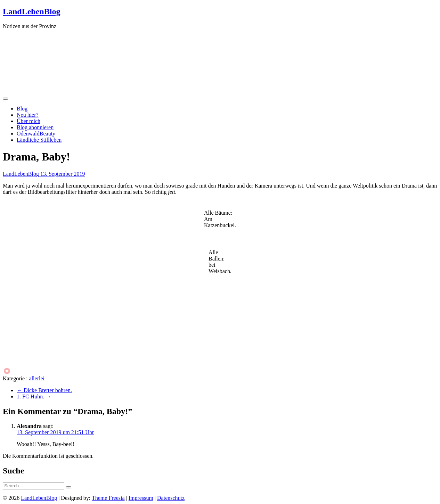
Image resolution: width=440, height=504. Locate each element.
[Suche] (34, 486)
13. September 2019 (63, 174)
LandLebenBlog (31, 11)
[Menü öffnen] (6, 99)
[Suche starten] (68, 487)
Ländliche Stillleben (39, 140)
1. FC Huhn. (34, 396)
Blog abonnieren (35, 127)
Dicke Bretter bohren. (44, 390)
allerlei (37, 378)
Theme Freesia (108, 498)
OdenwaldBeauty (36, 134)
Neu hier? (28, 115)
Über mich (28, 121)
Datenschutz (171, 498)
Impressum (141, 498)
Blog (22, 109)
